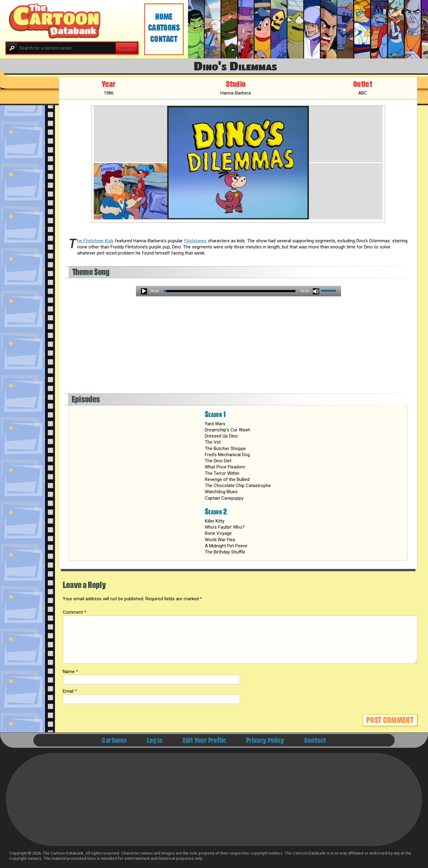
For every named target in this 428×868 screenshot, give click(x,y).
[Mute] (316, 291)
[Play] (144, 291)
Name (70, 672)
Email (70, 691)
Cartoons (164, 28)
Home (164, 17)
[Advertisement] (238, 348)
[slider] (230, 291)
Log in (155, 741)
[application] (238, 291)
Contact (164, 39)
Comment (75, 612)
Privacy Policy (265, 741)
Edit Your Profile (205, 741)
